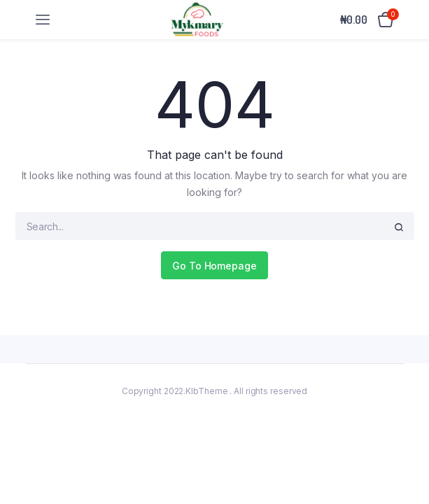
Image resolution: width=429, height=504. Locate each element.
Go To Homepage (215, 266)
